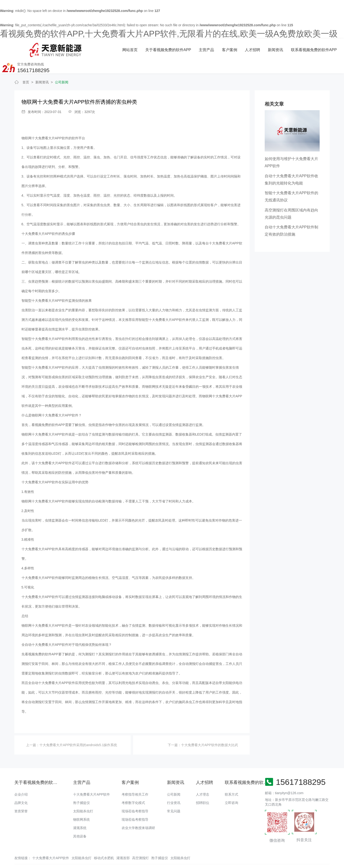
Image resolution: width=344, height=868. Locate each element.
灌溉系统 (80, 813)
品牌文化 (21, 787)
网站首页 (73, 48)
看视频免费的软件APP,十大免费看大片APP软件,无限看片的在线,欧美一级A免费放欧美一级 (169, 34)
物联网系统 (81, 804)
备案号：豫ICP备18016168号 (217, 855)
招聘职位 (203, 787)
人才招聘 (195, 48)
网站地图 (7, 864)
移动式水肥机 (104, 843)
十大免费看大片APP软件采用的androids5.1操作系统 (78, 730)
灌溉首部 (123, 843)
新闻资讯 (218, 48)
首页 (26, 67)
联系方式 (231, 779)
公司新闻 (62, 67)
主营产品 (149, 48)
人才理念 (203, 779)
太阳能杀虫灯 (83, 796)
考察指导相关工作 (135, 779)
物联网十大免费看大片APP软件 (45, 123)
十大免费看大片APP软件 (91, 779)
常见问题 (174, 796)
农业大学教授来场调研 (138, 813)
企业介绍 (21, 779)
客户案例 (172, 48)
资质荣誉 (21, 796)
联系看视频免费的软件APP (256, 48)
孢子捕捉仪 (81, 787)
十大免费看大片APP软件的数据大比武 (210, 730)
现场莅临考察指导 (135, 796)
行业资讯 (174, 787)
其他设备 (80, 821)
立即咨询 (231, 787)
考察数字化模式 (133, 787)
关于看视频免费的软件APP (111, 48)
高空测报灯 (140, 843)
